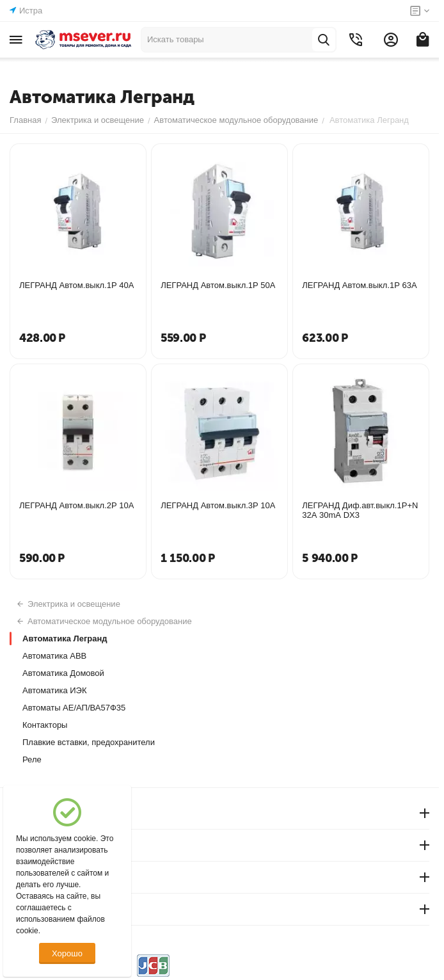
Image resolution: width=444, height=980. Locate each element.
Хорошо (67, 953)
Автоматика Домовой (63, 673)
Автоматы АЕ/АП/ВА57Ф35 (74, 708)
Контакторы (45, 725)
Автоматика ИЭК (55, 690)
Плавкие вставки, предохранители (89, 742)
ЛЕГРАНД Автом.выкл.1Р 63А (359, 285)
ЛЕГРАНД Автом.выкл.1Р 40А (76, 285)
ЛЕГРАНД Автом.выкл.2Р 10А (76, 505)
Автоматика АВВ (54, 656)
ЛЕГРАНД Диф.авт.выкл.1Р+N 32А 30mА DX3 (360, 510)
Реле (32, 759)
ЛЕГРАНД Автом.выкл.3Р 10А (218, 505)
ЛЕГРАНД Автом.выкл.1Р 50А (218, 285)
